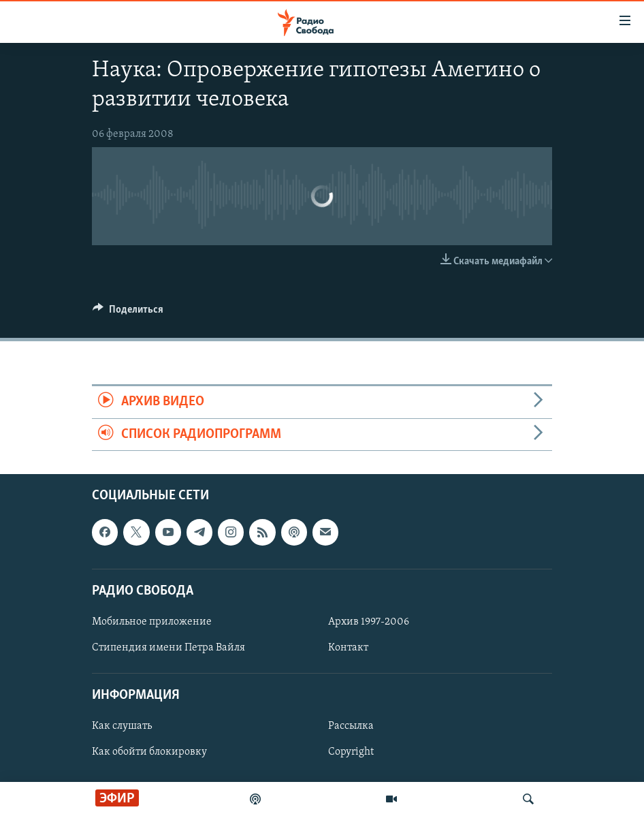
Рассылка (351, 726)
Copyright (351, 752)
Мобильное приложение (152, 622)
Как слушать (122, 726)
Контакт (348, 648)
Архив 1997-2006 (369, 622)
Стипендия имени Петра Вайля (168, 648)
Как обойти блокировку (149, 752)
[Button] (128, 313)
